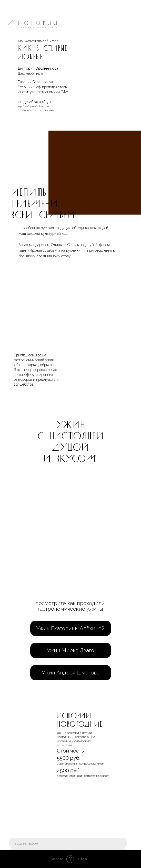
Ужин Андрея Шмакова (71, 673)
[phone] (68, 843)
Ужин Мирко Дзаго (70, 650)
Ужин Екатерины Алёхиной (71, 628)
